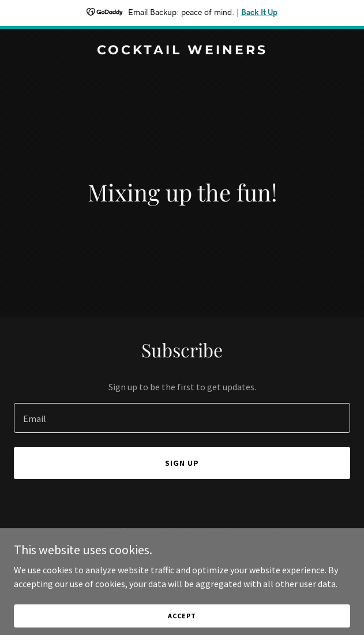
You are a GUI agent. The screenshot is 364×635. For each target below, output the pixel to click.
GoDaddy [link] (204, 557)
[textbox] (182, 418)
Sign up (182, 463)
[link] (182, 51)
